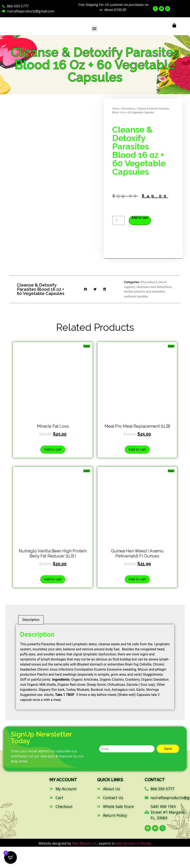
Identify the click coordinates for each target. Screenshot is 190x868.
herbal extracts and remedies (144, 292)
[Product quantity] (118, 220)
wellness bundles (136, 296)
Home (116, 109)
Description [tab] (31, 620)
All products (128, 109)
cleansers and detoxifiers (154, 287)
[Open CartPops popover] (11, 857)
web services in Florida (133, 843)
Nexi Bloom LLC (85, 843)
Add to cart (140, 218)
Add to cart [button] (53, 449)
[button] (94, 28)
